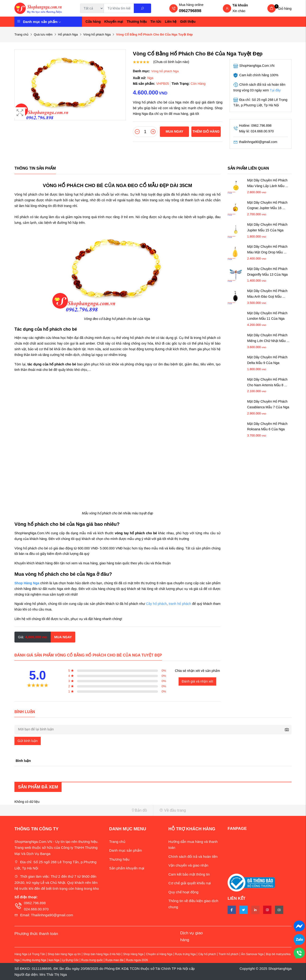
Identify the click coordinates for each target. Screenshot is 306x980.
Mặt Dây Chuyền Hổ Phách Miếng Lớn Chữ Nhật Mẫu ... (268, 338)
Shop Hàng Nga (133, 954)
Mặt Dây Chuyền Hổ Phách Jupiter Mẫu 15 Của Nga (267, 227)
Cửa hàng (93, 22)
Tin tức (156, 22)
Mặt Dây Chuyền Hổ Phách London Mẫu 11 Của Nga (267, 316)
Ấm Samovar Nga (252, 954)
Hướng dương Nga (34, 960)
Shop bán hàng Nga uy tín (64, 954)
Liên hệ (171, 22)
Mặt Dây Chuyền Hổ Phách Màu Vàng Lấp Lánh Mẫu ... (268, 183)
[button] (82, 810)
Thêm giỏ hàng (206, 131)
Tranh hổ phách (229, 954)
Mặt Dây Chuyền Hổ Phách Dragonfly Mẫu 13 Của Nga (268, 272)
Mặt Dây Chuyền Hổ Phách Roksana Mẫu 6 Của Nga (267, 427)
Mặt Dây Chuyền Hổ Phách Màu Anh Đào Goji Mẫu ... (267, 294)
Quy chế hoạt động (183, 892)
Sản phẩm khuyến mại (127, 868)
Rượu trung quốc (92, 960)
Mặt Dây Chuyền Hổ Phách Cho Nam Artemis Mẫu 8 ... (267, 382)
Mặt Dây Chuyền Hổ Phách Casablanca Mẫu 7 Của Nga (268, 404)
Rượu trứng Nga (185, 954)
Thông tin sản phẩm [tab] (35, 168)
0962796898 (190, 11)
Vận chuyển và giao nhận (188, 865)
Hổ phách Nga (68, 34)
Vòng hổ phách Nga (97, 34)
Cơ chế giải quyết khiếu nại (190, 883)
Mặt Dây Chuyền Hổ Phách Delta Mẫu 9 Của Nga (267, 360)
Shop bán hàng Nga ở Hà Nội (102, 954)
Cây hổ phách (157, 604)
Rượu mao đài (114, 960)
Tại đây (275, 90)
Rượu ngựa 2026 (137, 960)
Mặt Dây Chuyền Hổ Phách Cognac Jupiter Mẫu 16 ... (267, 205)
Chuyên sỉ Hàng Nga (159, 954)
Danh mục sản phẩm (42, 22)
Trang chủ (21, 34)
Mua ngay (174, 131)
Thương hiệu (137, 22)
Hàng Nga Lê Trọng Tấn (30, 954)
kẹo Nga (54, 960)
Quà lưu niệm (43, 34)
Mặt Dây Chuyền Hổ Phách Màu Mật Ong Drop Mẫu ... (267, 249)
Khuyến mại (114, 22)
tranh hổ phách (180, 604)
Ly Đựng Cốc (70, 960)
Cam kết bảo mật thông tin (189, 874)
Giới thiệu (188, 22)
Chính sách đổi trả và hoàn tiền (193, 856)
